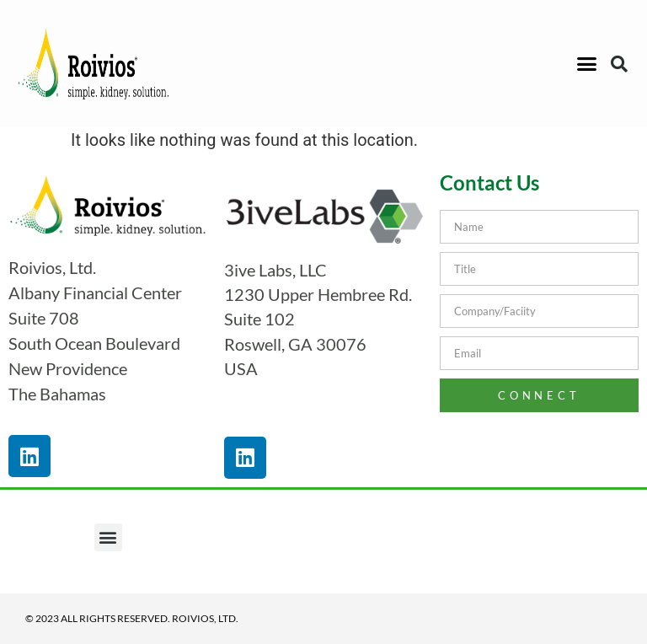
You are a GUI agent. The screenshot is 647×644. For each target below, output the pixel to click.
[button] (586, 64)
